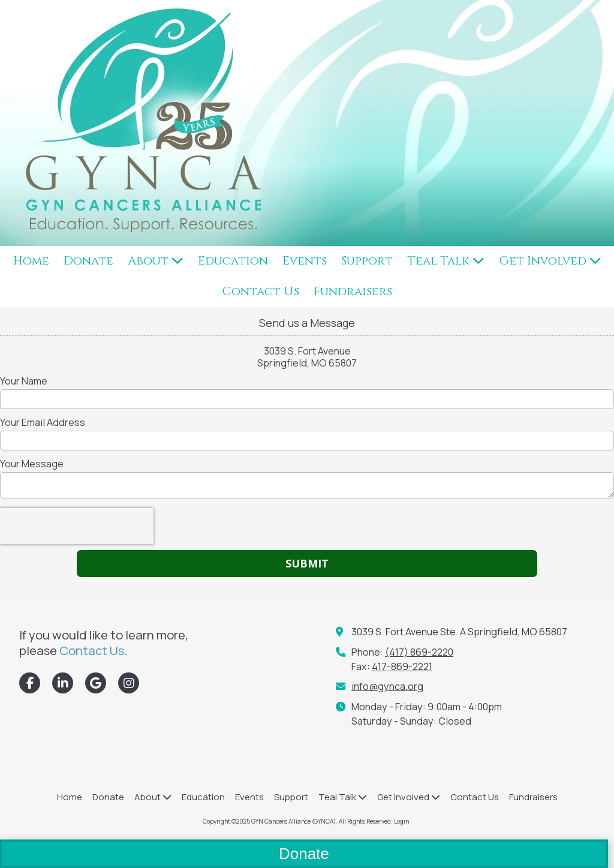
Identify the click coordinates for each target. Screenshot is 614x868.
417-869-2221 (402, 666)
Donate (304, 854)
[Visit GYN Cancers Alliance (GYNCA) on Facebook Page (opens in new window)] (30, 683)
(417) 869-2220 (419, 652)
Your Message (32, 464)
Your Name (24, 381)
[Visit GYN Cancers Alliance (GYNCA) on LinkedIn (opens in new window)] (63, 683)
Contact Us (92, 650)
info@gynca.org (387, 686)
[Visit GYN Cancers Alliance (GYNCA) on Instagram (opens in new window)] (129, 683)
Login (401, 821)
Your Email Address (43, 422)
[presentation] (77, 526)
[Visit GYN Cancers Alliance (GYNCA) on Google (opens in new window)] (96, 683)
